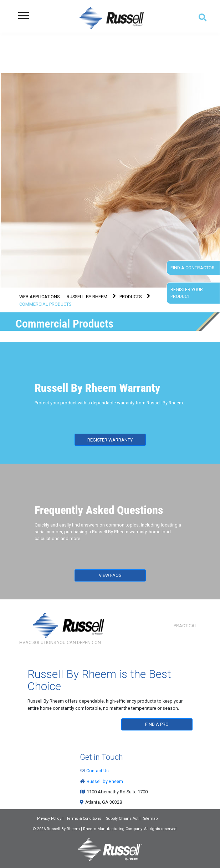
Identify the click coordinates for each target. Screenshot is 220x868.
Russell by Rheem (103, 781)
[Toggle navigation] (24, 16)
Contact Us (96, 771)
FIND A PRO (157, 724)
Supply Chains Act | (123, 819)
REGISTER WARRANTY (110, 440)
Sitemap (150, 819)
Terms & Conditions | (85, 819)
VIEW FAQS (110, 575)
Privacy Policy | (50, 819)
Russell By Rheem (63, 829)
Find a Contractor (193, 268)
